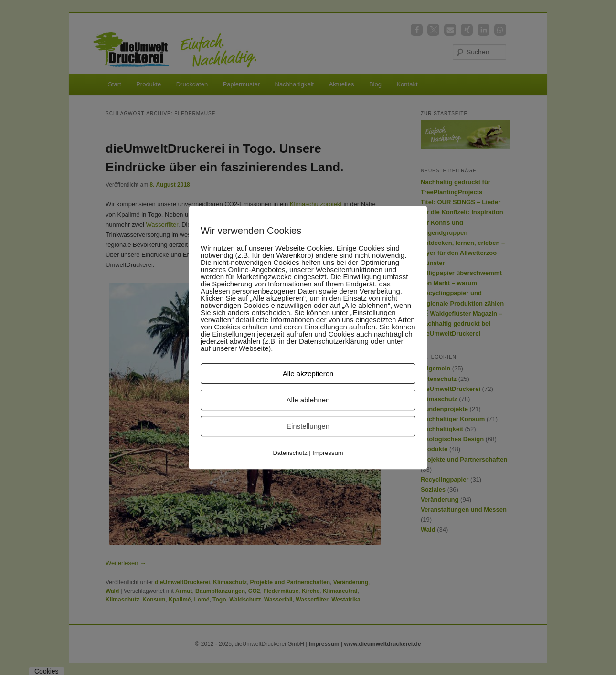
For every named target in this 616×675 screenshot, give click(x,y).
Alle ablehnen (308, 400)
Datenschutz (290, 453)
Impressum (328, 453)
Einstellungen (308, 426)
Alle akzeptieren (308, 374)
